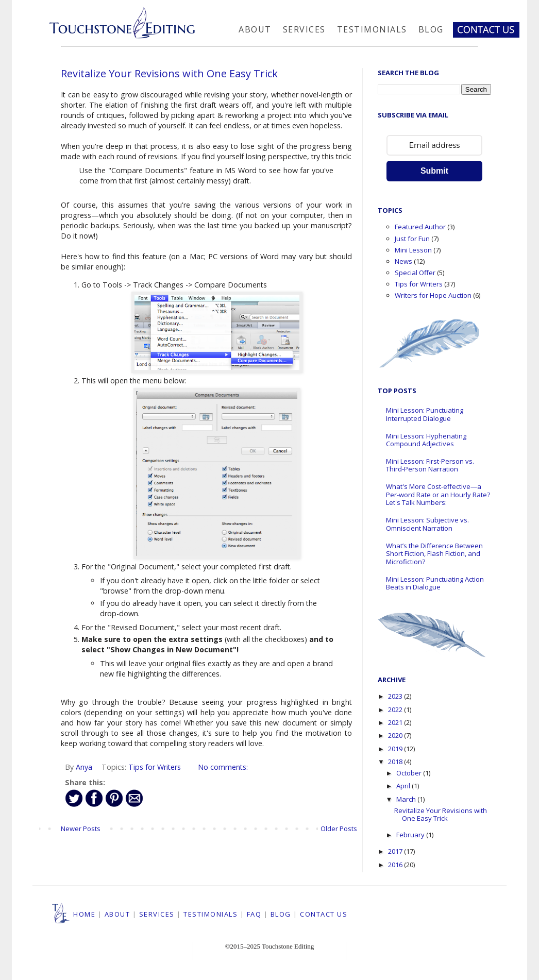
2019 (396, 749)
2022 (396, 709)
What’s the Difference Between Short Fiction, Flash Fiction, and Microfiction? (434, 554)
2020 (396, 735)
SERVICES (157, 914)
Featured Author (420, 227)
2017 (396, 851)
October (410, 773)
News (403, 261)
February (411, 835)
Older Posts (339, 829)
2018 (396, 762)
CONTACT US (324, 914)
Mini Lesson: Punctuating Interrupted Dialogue (425, 414)
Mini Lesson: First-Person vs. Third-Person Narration (430, 465)
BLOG (281, 914)
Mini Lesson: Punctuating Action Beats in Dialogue (435, 583)
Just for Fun (412, 239)
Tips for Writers (155, 767)
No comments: (223, 767)
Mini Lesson (413, 250)
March (407, 799)
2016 (396, 865)
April (404, 786)
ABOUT (117, 914)
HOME (84, 914)
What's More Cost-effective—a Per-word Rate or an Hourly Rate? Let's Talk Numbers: (438, 494)
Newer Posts (81, 829)
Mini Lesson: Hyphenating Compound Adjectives (426, 440)
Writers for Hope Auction (433, 295)
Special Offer (415, 273)
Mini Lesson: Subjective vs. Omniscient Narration (427, 524)
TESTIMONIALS (210, 914)
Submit (434, 171)
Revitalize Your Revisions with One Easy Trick (169, 73)
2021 (396, 722)
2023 (396, 696)
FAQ (254, 914)
